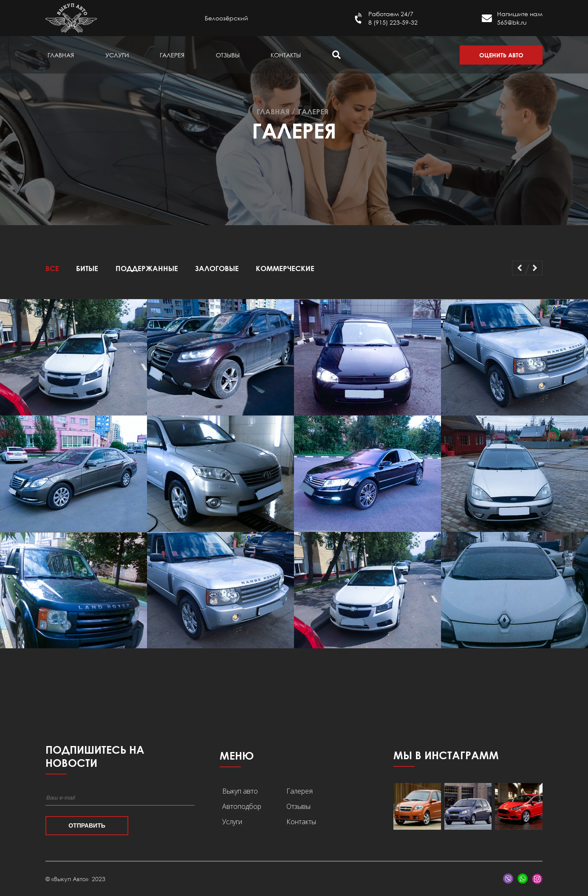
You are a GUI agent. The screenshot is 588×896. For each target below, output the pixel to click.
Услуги (117, 55)
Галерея (172, 55)
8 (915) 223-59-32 (393, 22)
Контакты (286, 55)
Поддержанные (147, 268)
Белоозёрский (226, 18)
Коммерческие (285, 268)
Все (52, 268)
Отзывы (228, 55)
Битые (87, 268)
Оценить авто (501, 55)
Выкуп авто (240, 791)
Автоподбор (242, 806)
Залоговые (217, 268)
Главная (61, 55)
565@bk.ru (512, 22)
